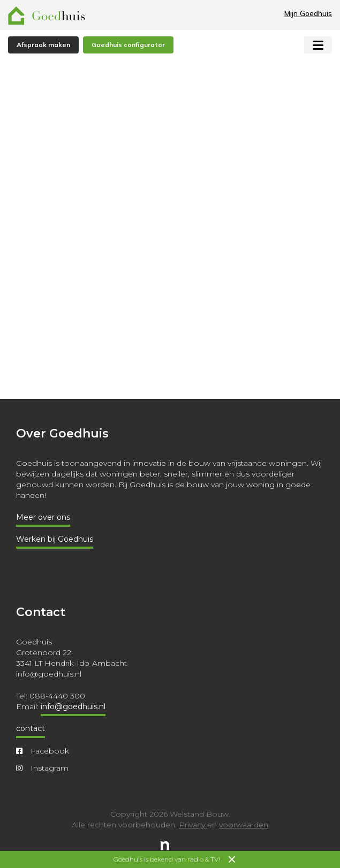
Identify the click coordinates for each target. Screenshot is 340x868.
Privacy (193, 825)
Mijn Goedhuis (308, 13)
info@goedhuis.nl (73, 706)
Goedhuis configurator (128, 45)
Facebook (43, 751)
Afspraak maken (43, 45)
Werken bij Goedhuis (55, 539)
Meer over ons (43, 517)
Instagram (42, 768)
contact (31, 728)
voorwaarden (244, 825)
